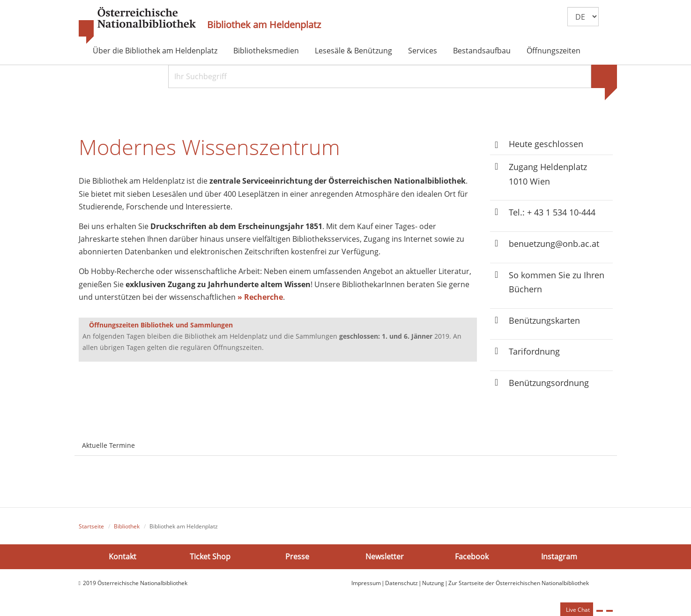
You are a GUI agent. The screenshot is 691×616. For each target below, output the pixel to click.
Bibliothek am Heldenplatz (264, 25)
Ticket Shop (210, 556)
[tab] (151, 440)
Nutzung (433, 583)
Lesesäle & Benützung (353, 51)
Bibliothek (127, 526)
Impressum (366, 583)
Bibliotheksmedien (266, 51)
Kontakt (123, 556)
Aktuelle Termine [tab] (108, 445)
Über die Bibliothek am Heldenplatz (155, 51)
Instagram (559, 556)
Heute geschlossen (546, 144)
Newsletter (385, 556)
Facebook (472, 556)
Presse (297, 556)
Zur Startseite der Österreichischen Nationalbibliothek (519, 583)
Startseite (91, 526)
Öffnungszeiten (554, 51)
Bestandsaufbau (482, 51)
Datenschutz (401, 583)
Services (423, 51)
